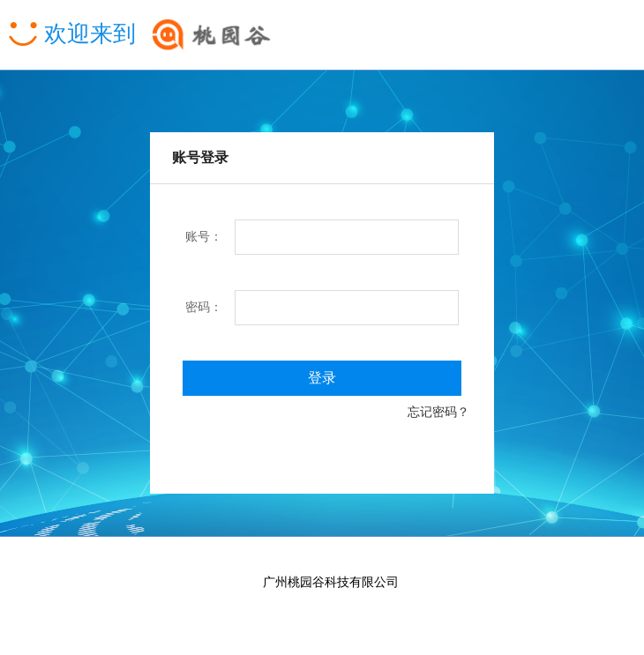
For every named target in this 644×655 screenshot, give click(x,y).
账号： (204, 237)
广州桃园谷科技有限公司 (331, 582)
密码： (204, 307)
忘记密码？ (451, 412)
